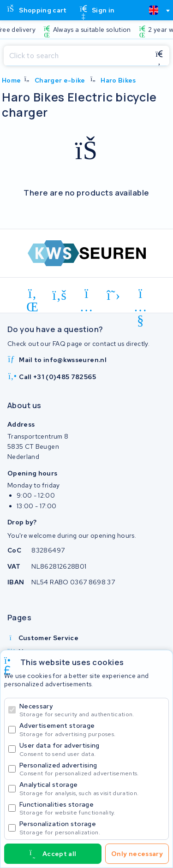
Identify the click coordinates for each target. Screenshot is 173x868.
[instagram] (86, 295)
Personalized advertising (92, 769)
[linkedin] (33, 295)
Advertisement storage (92, 729)
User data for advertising (92, 749)
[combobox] (155, 10)
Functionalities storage (92, 808)
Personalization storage (92, 828)
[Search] (76, 56)
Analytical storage (92, 788)
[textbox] (154, 10)
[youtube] (140, 295)
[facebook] (60, 295)
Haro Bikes (118, 80)
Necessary (92, 710)
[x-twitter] (114, 295)
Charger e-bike (60, 80)
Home (11, 80)
